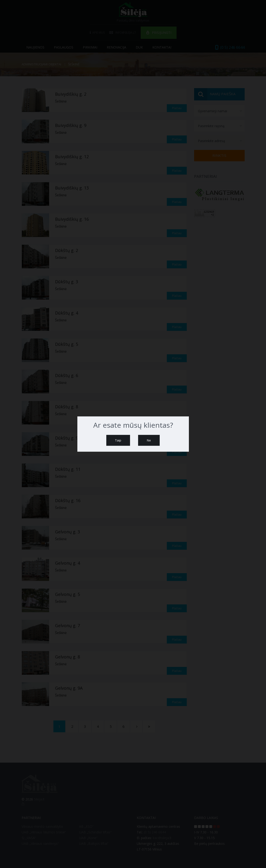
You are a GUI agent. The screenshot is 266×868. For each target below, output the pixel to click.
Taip (118, 440)
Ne (149, 440)
